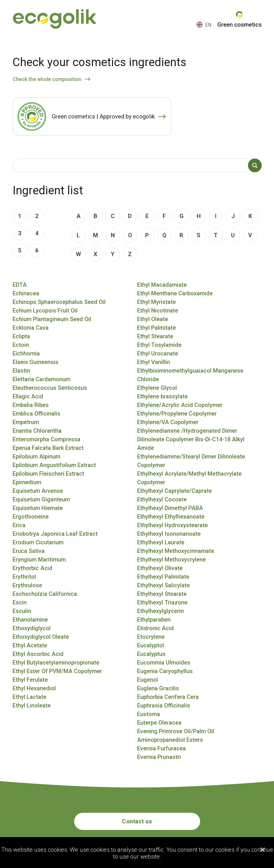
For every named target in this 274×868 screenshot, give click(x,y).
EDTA (20, 285)
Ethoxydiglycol (32, 628)
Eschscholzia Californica (45, 594)
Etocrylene (151, 637)
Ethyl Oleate (153, 319)
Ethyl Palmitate (156, 328)
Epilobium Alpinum (37, 456)
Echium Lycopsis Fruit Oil (45, 311)
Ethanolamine (30, 620)
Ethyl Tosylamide (159, 345)
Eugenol (148, 680)
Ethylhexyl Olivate (160, 568)
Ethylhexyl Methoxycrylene (172, 559)
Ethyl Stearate (155, 336)
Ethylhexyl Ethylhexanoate (171, 517)
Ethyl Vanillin (154, 362)
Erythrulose (27, 585)
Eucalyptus (151, 654)
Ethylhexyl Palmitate (163, 577)
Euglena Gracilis (158, 688)
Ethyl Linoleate (32, 705)
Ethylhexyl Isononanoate (169, 534)
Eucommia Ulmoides (164, 663)
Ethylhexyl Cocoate (162, 499)
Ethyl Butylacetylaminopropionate (56, 663)
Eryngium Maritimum (39, 559)
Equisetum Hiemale (38, 508)
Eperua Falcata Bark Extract (48, 448)
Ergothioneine (31, 517)
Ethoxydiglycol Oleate (41, 637)
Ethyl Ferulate (30, 680)
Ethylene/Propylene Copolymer (177, 414)
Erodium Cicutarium (38, 542)
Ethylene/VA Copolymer (168, 422)
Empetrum (26, 422)
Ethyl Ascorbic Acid (38, 654)
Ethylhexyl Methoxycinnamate (176, 551)
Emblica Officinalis (37, 414)
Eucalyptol (151, 645)
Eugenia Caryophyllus (165, 671)
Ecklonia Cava (31, 328)
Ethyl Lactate (29, 697)
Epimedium (27, 482)
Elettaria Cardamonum (42, 379)
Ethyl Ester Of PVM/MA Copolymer (57, 671)
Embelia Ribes (31, 405)
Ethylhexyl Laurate (161, 542)
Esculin (22, 611)
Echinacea (26, 293)
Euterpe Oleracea (159, 723)
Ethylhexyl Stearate (162, 594)
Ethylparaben (154, 620)
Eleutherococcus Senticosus (50, 388)
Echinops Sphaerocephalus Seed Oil (59, 302)
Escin (20, 602)
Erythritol (24, 577)
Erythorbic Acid (32, 568)
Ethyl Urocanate (158, 353)
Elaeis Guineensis (36, 362)
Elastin (21, 371)
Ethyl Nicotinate (158, 311)
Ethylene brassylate (162, 396)
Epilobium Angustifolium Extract (54, 465)
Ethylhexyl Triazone (162, 602)
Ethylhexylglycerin (160, 611)
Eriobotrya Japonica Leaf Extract (55, 534)
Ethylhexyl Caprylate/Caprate (175, 491)
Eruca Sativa (29, 551)
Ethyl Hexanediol (34, 688)
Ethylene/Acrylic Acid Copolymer (180, 405)
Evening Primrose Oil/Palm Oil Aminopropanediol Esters (176, 735)
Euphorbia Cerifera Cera (168, 697)
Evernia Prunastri (159, 757)
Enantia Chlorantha (37, 431)
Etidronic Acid (155, 628)
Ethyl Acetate (30, 645)
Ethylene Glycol (157, 388)
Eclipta (21, 336)
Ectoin (21, 345)
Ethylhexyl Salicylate (163, 585)
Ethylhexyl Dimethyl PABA (170, 508)
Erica (19, 525)
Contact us (137, 821)
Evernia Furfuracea (161, 748)
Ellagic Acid (28, 396)
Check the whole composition (47, 79)
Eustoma (149, 714)
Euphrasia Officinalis (164, 705)
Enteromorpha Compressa (47, 439)
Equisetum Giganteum (41, 499)
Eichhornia (26, 353)
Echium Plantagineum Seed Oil (52, 319)
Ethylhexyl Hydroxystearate (173, 525)
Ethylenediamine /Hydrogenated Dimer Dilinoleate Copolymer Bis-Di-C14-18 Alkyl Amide (191, 439)
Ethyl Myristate (156, 302)
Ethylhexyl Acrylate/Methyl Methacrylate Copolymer (189, 478)
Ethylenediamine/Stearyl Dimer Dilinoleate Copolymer (191, 461)
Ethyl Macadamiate (162, 285)
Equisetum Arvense (38, 491)
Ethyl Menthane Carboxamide (175, 293)
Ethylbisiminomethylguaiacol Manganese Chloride (190, 375)
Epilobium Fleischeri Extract (48, 474)
